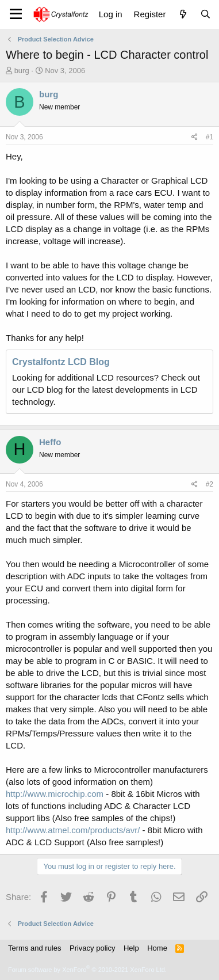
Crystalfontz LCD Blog (61, 362)
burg (22, 71)
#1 (210, 137)
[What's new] (182, 14)
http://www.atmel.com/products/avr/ (73, 830)
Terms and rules (34, 948)
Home (157, 948)
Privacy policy (92, 948)
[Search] (205, 14)
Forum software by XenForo (87, 970)
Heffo (50, 442)
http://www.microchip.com (55, 794)
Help (131, 948)
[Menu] (16, 14)
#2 (210, 484)
